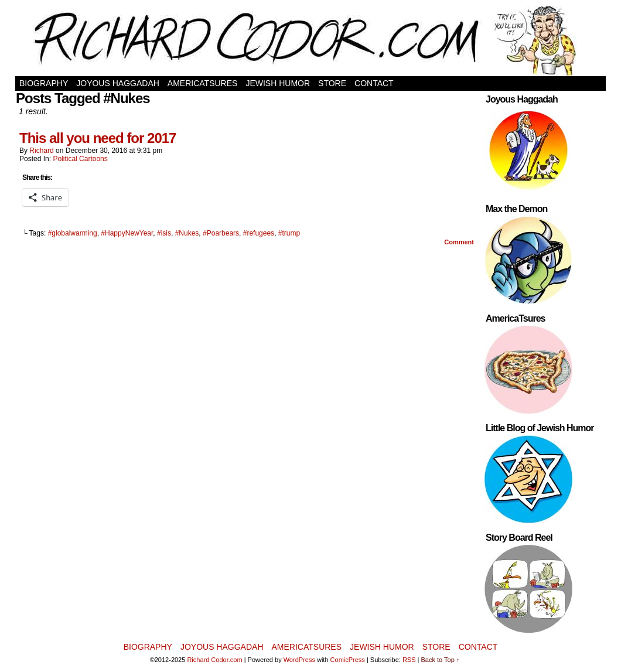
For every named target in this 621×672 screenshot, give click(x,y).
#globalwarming (73, 233)
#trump (289, 233)
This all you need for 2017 (98, 138)
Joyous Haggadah (118, 83)
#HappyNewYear (127, 233)
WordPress (299, 660)
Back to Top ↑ (441, 660)
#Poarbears (221, 233)
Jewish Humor (278, 83)
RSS (409, 660)
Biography (44, 83)
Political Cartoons (80, 159)
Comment (459, 242)
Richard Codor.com (214, 660)
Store (332, 83)
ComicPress (348, 660)
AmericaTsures (203, 83)
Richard (41, 151)
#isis (164, 233)
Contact (374, 83)
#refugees (259, 233)
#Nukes (187, 233)
